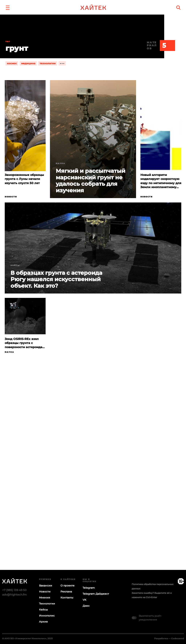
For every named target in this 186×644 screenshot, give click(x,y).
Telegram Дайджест (96, 594)
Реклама (66, 592)
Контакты (67, 598)
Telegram (89, 588)
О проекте (67, 586)
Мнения (45, 598)
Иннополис (47, 616)
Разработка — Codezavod (169, 638)
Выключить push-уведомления (150, 618)
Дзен (86, 606)
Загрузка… (93, 476)
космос (12, 63)
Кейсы (15, 265)
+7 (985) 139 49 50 (14, 590)
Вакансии (46, 586)
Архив (43, 622)
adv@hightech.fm (14, 595)
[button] (8, 7)
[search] (178, 8)
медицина (28, 63)
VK (84, 600)
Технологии (47, 604)
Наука (60, 163)
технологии (48, 63)
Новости (11, 197)
